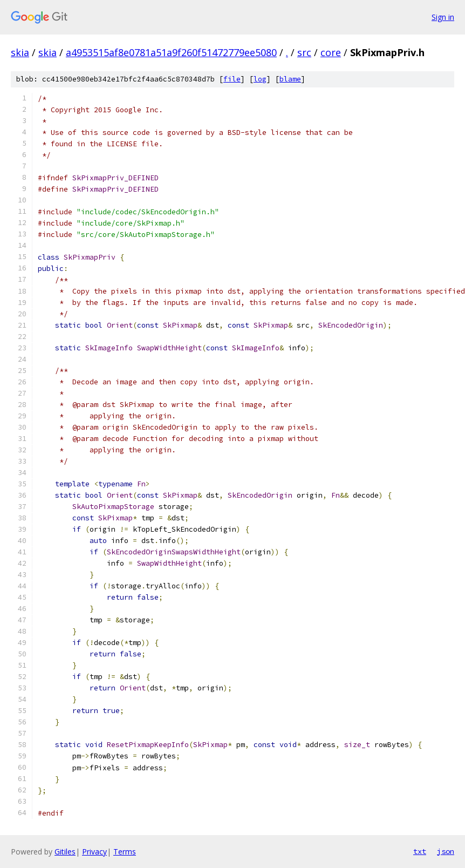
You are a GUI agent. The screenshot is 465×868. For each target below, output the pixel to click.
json (446, 851)
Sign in (443, 17)
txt (420, 851)
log (260, 79)
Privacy (94, 852)
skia (20, 52)
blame (290, 79)
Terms (125, 852)
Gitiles (65, 852)
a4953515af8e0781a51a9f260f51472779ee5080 (171, 52)
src (304, 52)
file (232, 79)
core (331, 52)
